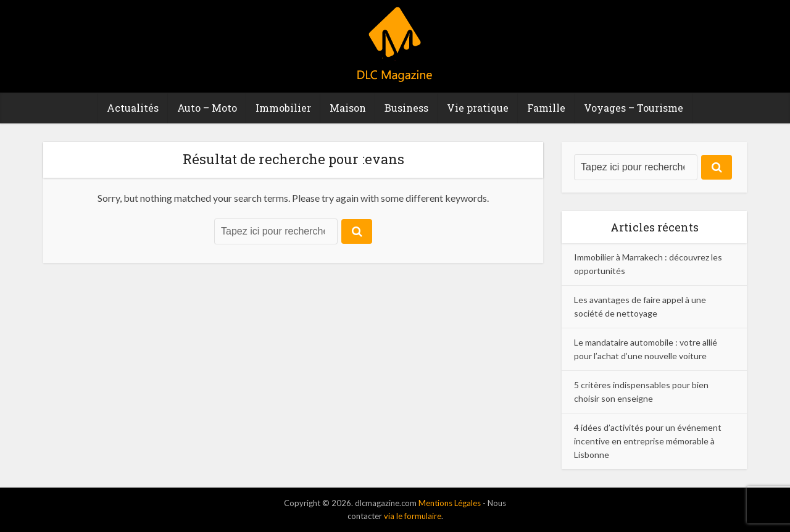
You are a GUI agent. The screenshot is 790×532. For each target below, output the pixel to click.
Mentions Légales (450, 503)
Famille (546, 108)
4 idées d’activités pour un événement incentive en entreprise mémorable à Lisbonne (648, 441)
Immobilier (283, 108)
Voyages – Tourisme (634, 108)
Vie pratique (478, 108)
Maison (348, 108)
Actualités (133, 108)
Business (406, 108)
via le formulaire (413, 516)
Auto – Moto (207, 108)
